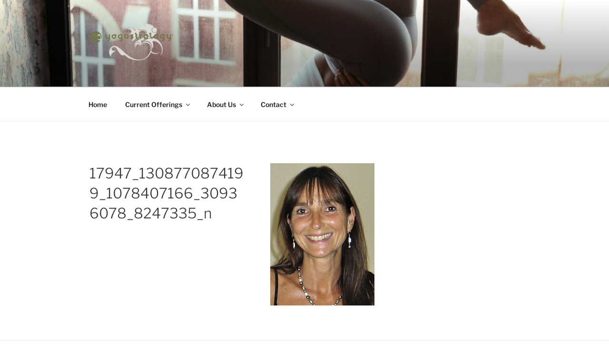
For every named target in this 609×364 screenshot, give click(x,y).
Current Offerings (158, 104)
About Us (226, 104)
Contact (278, 104)
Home (98, 104)
